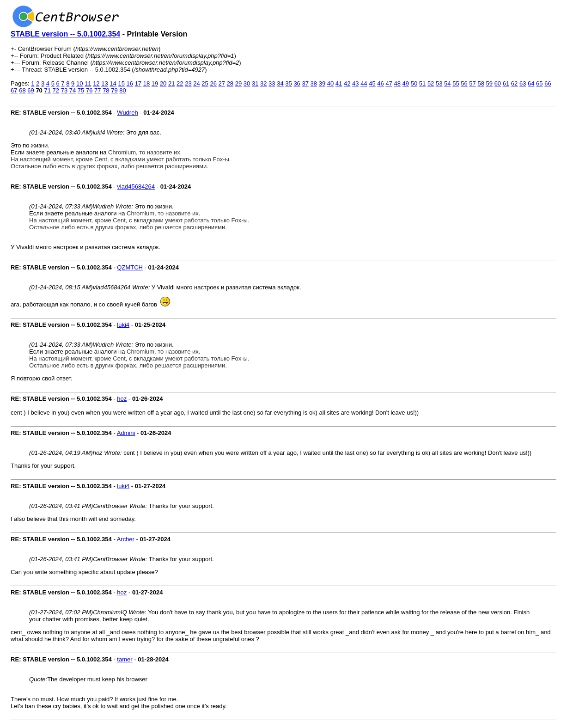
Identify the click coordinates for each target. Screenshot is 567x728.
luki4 (123, 325)
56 (464, 83)
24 (196, 83)
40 (330, 83)
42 (347, 83)
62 (514, 83)
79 (114, 90)
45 (372, 83)
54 (447, 83)
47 (389, 83)
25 (205, 83)
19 (155, 83)
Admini (126, 433)
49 (406, 83)
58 (481, 83)
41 (339, 83)
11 (88, 83)
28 (230, 83)
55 (456, 83)
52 (431, 83)
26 (213, 83)
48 (397, 83)
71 (47, 90)
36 (297, 83)
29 (238, 83)
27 (222, 83)
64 (531, 83)
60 (498, 83)
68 (22, 90)
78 (106, 90)
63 (523, 83)
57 (472, 83)
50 (414, 83)
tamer (125, 659)
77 (98, 90)
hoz (122, 399)
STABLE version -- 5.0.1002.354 (65, 34)
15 (121, 83)
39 (322, 83)
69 (30, 90)
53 (439, 83)
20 (163, 83)
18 (146, 83)
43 (355, 83)
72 (56, 90)
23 (188, 83)
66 (548, 83)
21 (171, 83)
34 (280, 83)
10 (79, 83)
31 (255, 83)
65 (539, 83)
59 (489, 83)
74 (73, 90)
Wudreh (127, 113)
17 (138, 83)
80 (122, 90)
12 (96, 83)
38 (314, 83)
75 (81, 90)
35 (288, 83)
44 (364, 83)
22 (180, 83)
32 (263, 83)
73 (64, 90)
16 (130, 83)
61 (506, 83)
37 (305, 83)
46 (380, 83)
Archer (126, 539)
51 (422, 83)
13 (104, 83)
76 (89, 90)
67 (14, 90)
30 (247, 83)
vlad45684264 (136, 187)
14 (113, 83)
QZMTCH (130, 267)
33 (272, 83)
